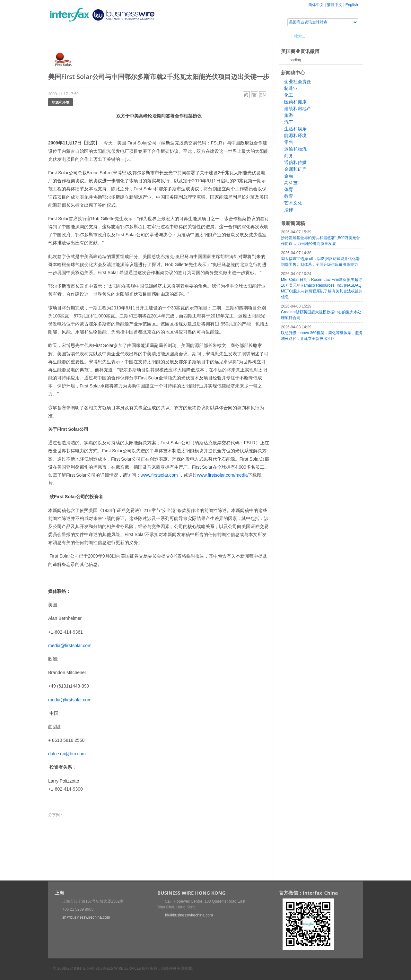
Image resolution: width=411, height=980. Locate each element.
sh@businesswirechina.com (86, 917)
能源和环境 (61, 102)
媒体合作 (140, 36)
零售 (289, 142)
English (352, 5)
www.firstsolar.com (159, 475)
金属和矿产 (295, 169)
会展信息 (113, 36)
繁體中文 (335, 5)
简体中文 (316, 5)
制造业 (291, 88)
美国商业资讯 (170, 36)
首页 (61, 36)
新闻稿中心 (85, 36)
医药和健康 (295, 102)
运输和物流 (295, 149)
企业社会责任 (298, 82)
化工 (289, 95)
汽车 (289, 122)
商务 (289, 156)
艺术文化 (293, 203)
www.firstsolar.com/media (223, 475)
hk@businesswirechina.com (189, 915)
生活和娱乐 (295, 129)
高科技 (291, 183)
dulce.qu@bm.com (67, 754)
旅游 (289, 115)
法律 (289, 210)
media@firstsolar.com (70, 646)
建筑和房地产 (298, 108)
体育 (289, 189)
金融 (289, 176)
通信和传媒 (295, 162)
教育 (289, 196)
